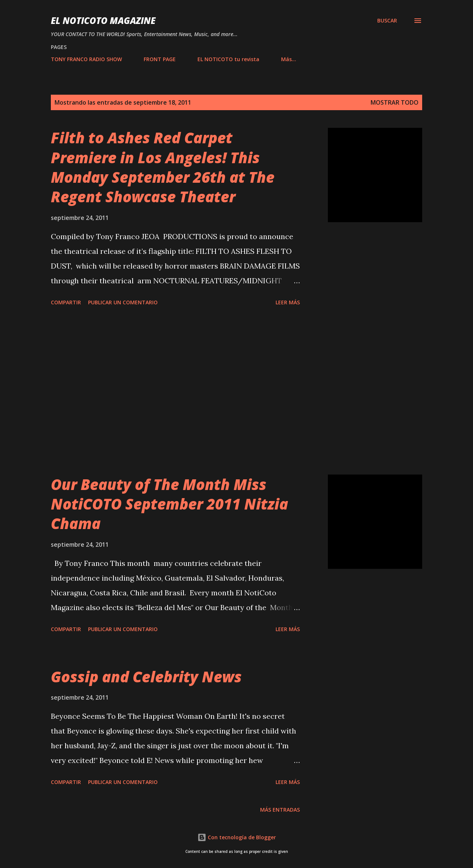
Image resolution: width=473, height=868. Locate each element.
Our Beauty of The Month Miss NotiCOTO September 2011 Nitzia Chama (169, 504)
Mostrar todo (395, 102)
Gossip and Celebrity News (146, 677)
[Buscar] (387, 21)
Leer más (288, 302)
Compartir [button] (66, 302)
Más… (289, 59)
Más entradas (280, 810)
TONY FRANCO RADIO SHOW (86, 59)
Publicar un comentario (123, 302)
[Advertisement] (175, 392)
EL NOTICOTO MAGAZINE (103, 20)
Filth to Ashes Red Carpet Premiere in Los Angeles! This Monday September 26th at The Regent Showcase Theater (163, 167)
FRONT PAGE (160, 59)
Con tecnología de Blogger (237, 837)
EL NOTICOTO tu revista (228, 59)
